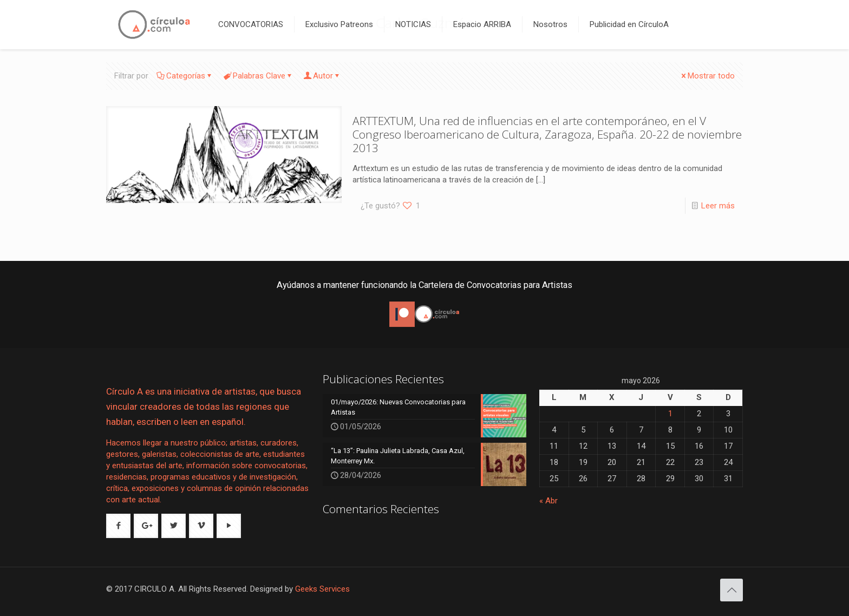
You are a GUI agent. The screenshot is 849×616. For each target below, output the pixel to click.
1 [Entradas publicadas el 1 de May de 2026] (670, 414)
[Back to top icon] (732, 590)
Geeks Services (322, 589)
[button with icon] (118, 526)
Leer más (718, 206)
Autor (322, 76)
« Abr (548, 501)
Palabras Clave (258, 76)
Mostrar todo (707, 76)
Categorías (185, 76)
